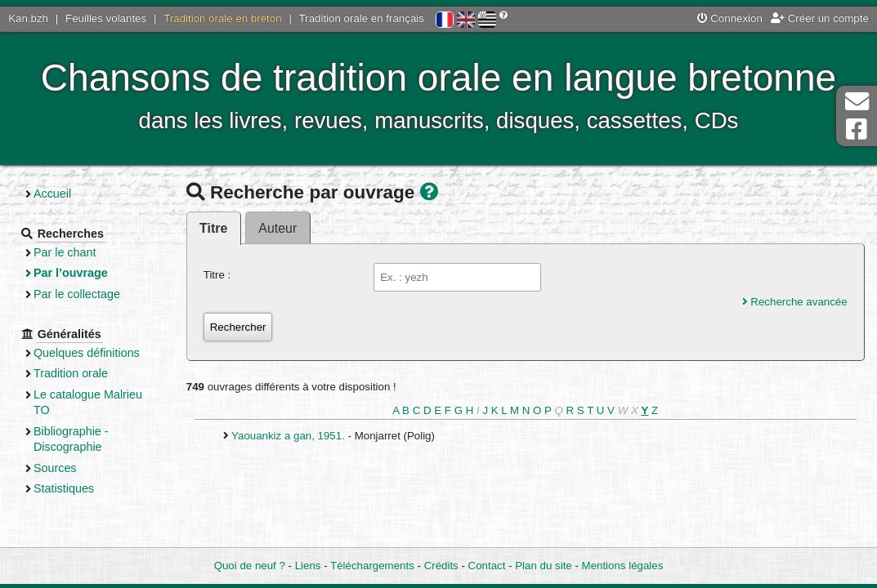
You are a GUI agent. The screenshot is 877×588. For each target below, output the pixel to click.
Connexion (730, 18)
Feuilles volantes (106, 18)
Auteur (277, 228)
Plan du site (543, 566)
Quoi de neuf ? (250, 566)
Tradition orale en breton (222, 18)
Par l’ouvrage (71, 273)
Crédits (441, 566)
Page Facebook (857, 129)
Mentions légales (623, 566)
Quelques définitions (87, 353)
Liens (308, 566)
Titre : (217, 275)
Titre (213, 228)
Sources (55, 468)
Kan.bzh (28, 18)
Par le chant (65, 252)
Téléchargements (372, 566)
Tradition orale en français (362, 18)
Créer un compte (820, 18)
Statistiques (64, 488)
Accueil (52, 194)
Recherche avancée (795, 302)
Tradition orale (71, 373)
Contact (487, 566)
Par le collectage (77, 294)
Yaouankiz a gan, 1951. (289, 436)
